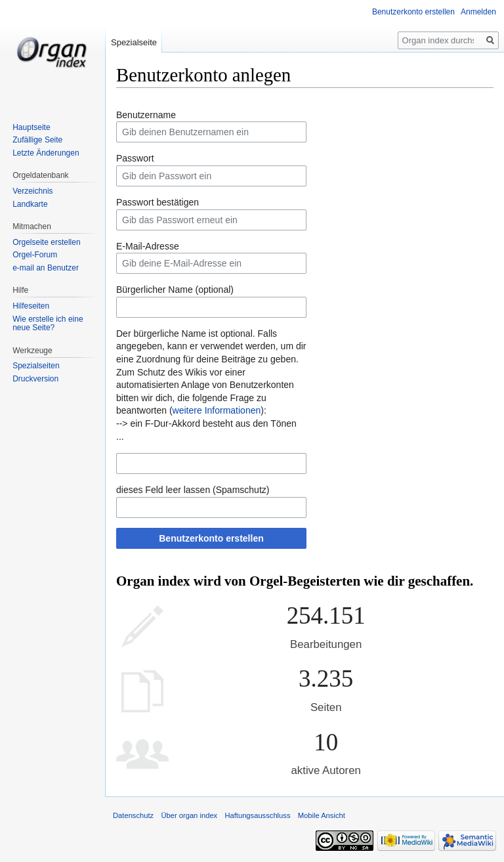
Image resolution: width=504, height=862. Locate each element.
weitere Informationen (217, 410)
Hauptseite (31, 127)
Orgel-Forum (35, 255)
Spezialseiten (36, 366)
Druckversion (35, 379)
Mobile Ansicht (322, 815)
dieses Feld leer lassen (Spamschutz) (193, 490)
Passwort (135, 158)
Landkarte (30, 204)
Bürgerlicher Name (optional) (175, 290)
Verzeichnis (32, 191)
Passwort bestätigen (157, 202)
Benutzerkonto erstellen (211, 538)
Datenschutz (133, 815)
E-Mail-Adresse (148, 246)
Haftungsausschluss (257, 815)
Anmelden (478, 12)
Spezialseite (134, 42)
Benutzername (146, 115)
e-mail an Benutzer (46, 268)
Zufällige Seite (37, 140)
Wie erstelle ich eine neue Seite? (48, 324)
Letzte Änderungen (46, 153)
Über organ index (189, 815)
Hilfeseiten (31, 306)
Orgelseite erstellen (46, 242)
